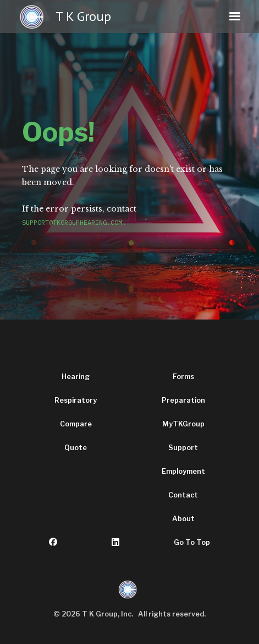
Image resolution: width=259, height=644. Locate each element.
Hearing (76, 377)
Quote (76, 448)
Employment (183, 471)
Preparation (183, 400)
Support (183, 448)
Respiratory (76, 400)
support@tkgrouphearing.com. (74, 222)
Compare (76, 424)
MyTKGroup (183, 424)
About (183, 519)
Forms (183, 377)
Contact (183, 495)
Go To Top (192, 542)
